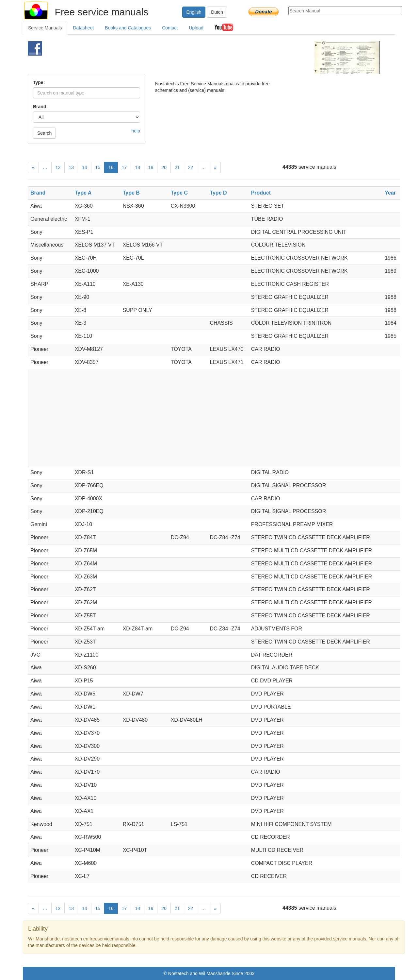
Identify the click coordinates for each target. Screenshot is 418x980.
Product (261, 193)
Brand (38, 193)
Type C (179, 193)
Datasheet (84, 28)
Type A (83, 193)
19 (151, 167)
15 (98, 167)
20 (164, 167)
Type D (218, 193)
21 (177, 167)
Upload (196, 28)
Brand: (40, 107)
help (136, 131)
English (194, 12)
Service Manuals (45, 28)
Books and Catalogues (128, 28)
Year (390, 193)
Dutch (217, 12)
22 (191, 167)
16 (111, 167)
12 (58, 167)
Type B (131, 193)
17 (124, 167)
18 (137, 167)
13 (71, 167)
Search (44, 133)
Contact (170, 28)
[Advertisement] (198, 58)
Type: (39, 82)
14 (85, 167)
